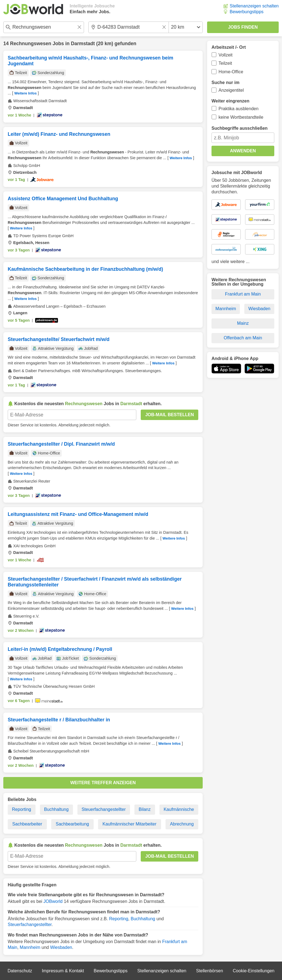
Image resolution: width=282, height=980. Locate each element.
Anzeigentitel (231, 90)
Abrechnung (182, 824)
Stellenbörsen (210, 971)
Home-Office (231, 72)
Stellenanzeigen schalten (254, 6)
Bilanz (145, 809)
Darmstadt (83, 44)
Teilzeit (225, 63)
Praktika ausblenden (239, 109)
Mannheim (30, 947)
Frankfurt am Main (243, 294)
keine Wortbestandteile (241, 117)
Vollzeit (226, 55)
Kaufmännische (179, 809)
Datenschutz (20, 971)
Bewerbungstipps (247, 12)
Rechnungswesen (31, 44)
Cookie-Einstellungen (253, 971)
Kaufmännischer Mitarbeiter (129, 824)
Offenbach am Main (243, 338)
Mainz (243, 323)
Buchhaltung (56, 809)
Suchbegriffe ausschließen (240, 128)
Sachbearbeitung (72, 824)
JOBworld (53, 901)
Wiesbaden (61, 947)
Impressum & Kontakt (63, 971)
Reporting (22, 809)
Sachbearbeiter (27, 824)
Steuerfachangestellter (104, 809)
